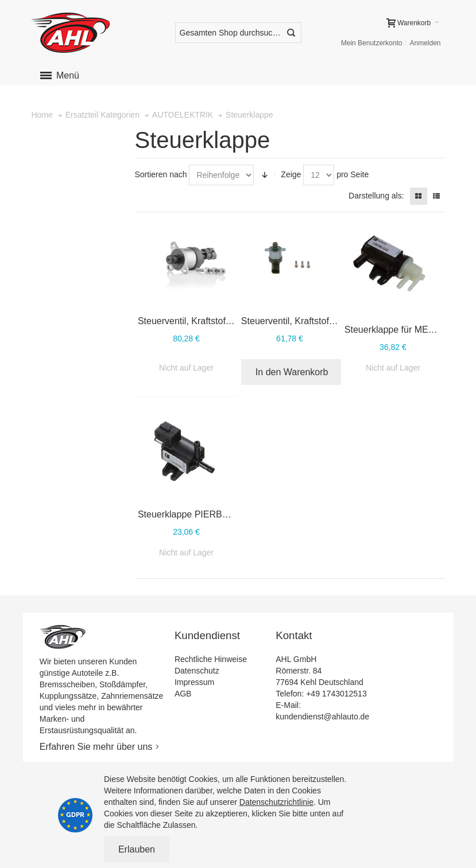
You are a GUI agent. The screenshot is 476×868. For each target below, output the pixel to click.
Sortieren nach (161, 174)
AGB (183, 694)
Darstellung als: (376, 196)
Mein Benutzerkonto (372, 43)
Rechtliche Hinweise (211, 659)
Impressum (194, 682)
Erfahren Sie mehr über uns (96, 747)
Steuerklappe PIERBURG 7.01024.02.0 (218, 514)
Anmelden (425, 43)
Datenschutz (197, 671)
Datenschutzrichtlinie (276, 802)
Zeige (291, 174)
